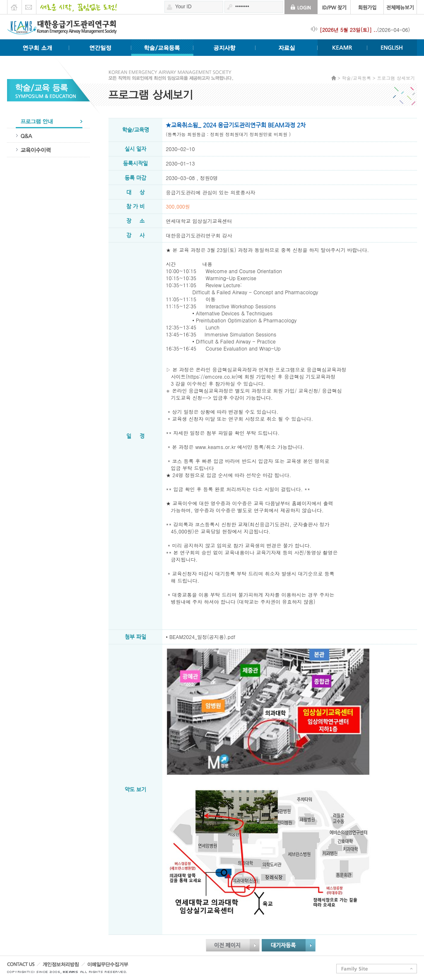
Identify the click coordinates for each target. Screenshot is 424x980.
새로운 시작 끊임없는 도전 (76, 5)
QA (48, 136)
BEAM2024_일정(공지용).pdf (202, 637)
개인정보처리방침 (71, 967)
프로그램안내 (48, 121)
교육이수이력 (48, 150)
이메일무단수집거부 (123, 967)
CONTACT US (24, 967)
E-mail (29, 5)
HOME (14, 5)
